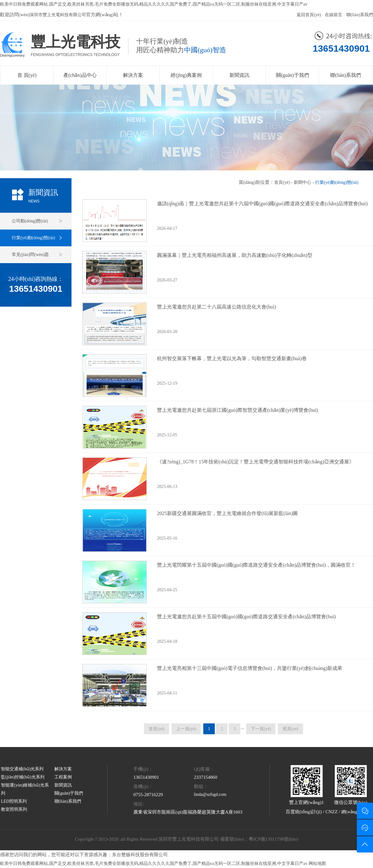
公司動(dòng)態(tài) (30, 221)
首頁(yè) (282, 182)
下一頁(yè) (261, 729)
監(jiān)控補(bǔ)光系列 (23, 777)
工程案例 (63, 777)
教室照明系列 (14, 809)
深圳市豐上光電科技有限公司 (58, 15)
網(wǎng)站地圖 (356, 812)
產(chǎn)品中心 (80, 75)
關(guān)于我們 (292, 75)
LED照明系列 (14, 801)
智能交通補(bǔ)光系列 (22, 769)
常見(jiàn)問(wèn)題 (30, 255)
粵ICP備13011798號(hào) (273, 839)
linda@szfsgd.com (210, 794)
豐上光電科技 (76, 42)
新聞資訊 (239, 75)
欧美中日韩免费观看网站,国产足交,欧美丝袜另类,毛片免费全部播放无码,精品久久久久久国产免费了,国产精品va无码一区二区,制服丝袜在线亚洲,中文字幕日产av (154, 4)
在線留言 (334, 15)
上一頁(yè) (186, 729)
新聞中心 (302, 182)
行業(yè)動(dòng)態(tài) (33, 238)
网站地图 (317, 863)
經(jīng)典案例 (186, 75)
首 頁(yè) (27, 75)
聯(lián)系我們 (360, 15)
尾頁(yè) (290, 729)
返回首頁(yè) (309, 15)
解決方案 (133, 75)
